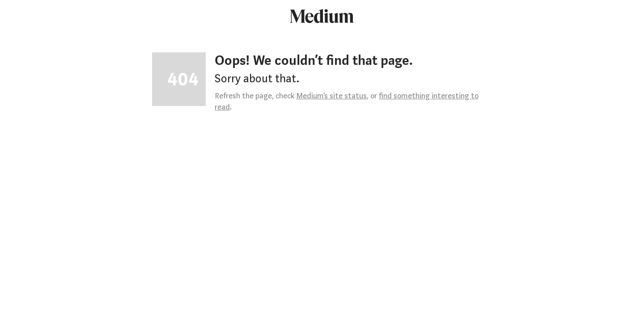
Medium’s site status (331, 96)
